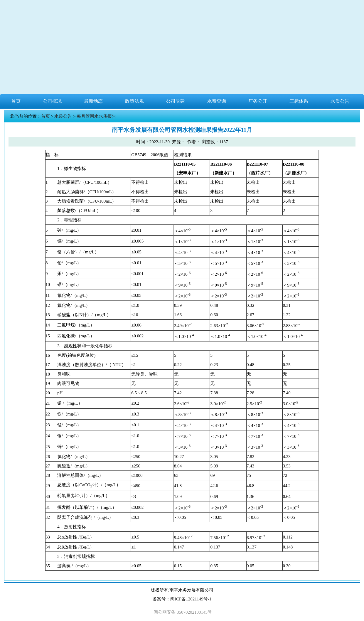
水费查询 (217, 101)
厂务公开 (258, 101)
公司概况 (52, 101)
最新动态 (93, 101)
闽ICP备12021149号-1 (191, 599)
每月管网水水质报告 (96, 116)
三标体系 (299, 101)
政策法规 (134, 101)
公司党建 (176, 101)
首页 (16, 101)
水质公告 (340, 101)
